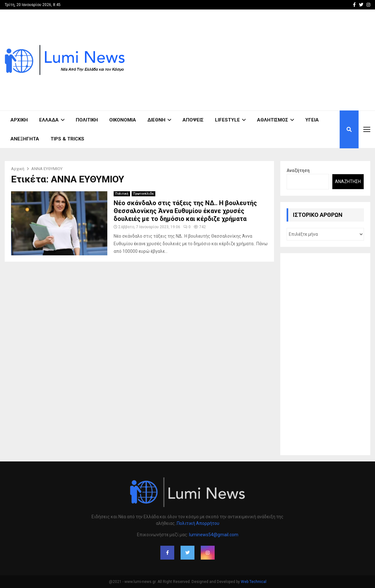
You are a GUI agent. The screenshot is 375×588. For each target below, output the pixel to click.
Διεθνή (156, 120)
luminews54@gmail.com (214, 535)
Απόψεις (193, 120)
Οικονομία (123, 120)
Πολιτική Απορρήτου (198, 523)
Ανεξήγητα (25, 139)
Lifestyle (227, 120)
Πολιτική (87, 120)
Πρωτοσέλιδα (143, 194)
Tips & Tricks (67, 139)
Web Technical (254, 582)
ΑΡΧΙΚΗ (19, 120)
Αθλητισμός (273, 120)
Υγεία (312, 120)
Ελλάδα (49, 120)
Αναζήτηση (298, 170)
